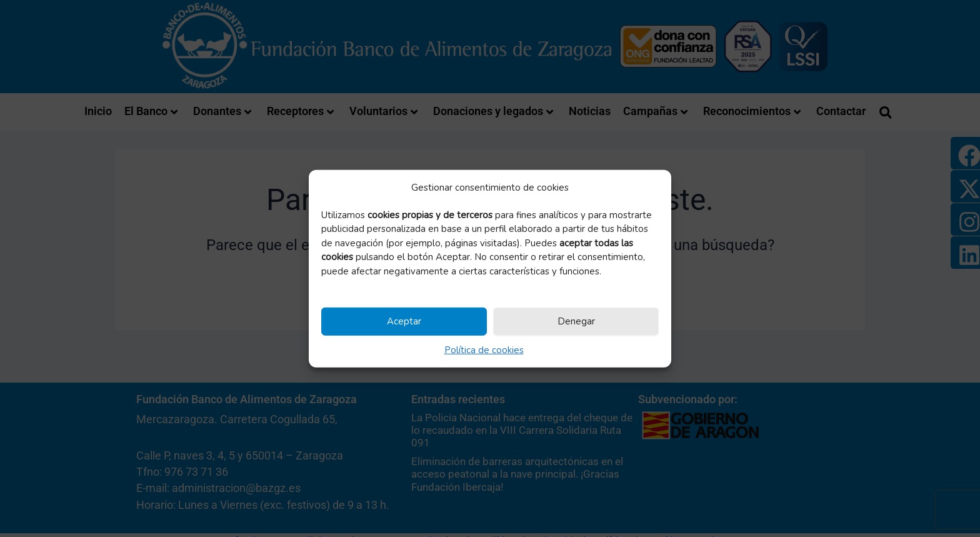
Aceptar (404, 321)
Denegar (576, 321)
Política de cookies (484, 349)
